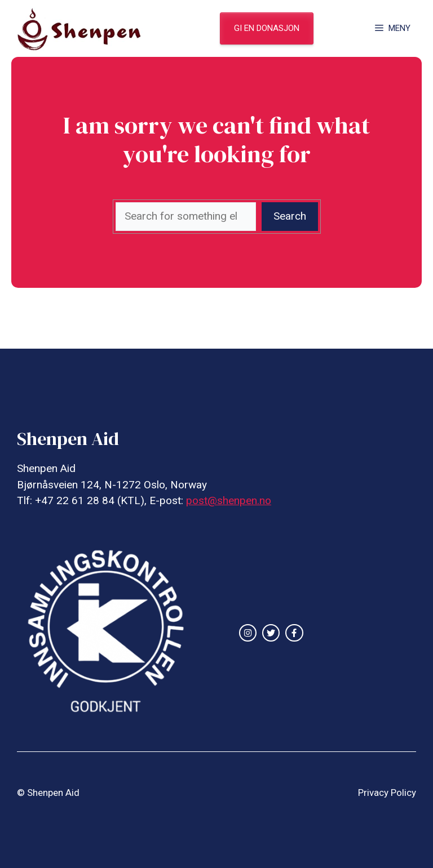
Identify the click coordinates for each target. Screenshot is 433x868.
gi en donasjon (267, 28)
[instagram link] (248, 633)
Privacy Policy (387, 793)
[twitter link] (271, 633)
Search (290, 216)
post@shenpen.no (229, 500)
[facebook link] (294, 633)
